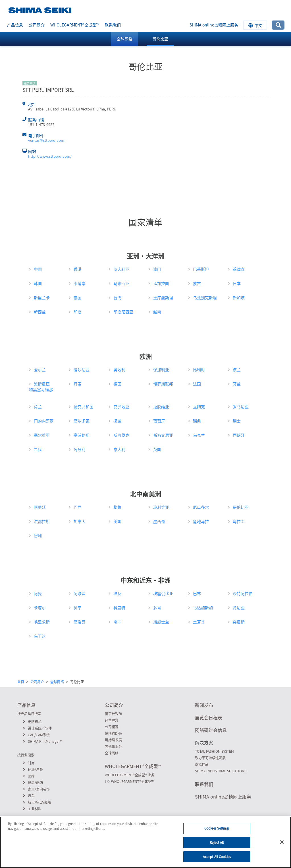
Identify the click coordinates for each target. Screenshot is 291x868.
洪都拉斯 (42, 521)
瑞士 (237, 421)
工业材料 (32, 809)
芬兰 (237, 384)
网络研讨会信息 (211, 730)
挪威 (117, 421)
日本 (237, 283)
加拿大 (80, 521)
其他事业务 (113, 746)
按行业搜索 (26, 755)
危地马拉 (201, 521)
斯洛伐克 (121, 435)
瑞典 (197, 421)
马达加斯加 (203, 608)
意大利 (119, 449)
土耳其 (199, 622)
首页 (21, 682)
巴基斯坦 (201, 269)
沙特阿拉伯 (243, 593)
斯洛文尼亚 (163, 435)
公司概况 (112, 727)
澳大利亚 (121, 269)
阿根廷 (40, 507)
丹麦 (78, 384)
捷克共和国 (84, 407)
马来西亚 (121, 283)
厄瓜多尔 (201, 507)
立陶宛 (199, 407)
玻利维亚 (161, 507)
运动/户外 (33, 769)
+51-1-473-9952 (41, 125)
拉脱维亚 (161, 407)
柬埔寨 (80, 283)
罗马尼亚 (241, 407)
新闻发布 (204, 705)
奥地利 (119, 370)
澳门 (157, 269)
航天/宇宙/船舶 (37, 802)
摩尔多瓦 (82, 421)
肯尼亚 (239, 608)
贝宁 (78, 608)
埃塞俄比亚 (163, 593)
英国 (157, 449)
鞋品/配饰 (33, 783)
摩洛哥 (80, 622)
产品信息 (15, 25)
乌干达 (40, 636)
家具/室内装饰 (36, 789)
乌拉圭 (239, 521)
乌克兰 (199, 435)
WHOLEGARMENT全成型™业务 (130, 775)
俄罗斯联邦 (163, 384)
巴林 (197, 593)
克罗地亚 (121, 407)
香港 (78, 269)
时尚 (29, 763)
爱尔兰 (40, 370)
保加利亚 (161, 370)
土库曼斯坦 (163, 297)
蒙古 (197, 283)
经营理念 (112, 720)
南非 (117, 622)
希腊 (38, 449)
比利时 (199, 370)
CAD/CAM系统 (36, 735)
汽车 (29, 796)
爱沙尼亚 (82, 370)
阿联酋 (80, 593)
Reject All (217, 847)
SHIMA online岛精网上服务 (214, 25)
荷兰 (38, 407)
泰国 (78, 297)
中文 (255, 25)
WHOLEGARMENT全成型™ (75, 25)
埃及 (117, 593)
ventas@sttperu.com (46, 140)
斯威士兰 (161, 622)
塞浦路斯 (82, 435)
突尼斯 (239, 622)
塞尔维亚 (42, 435)
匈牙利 (80, 449)
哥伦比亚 (160, 39)
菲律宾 (239, 269)
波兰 (237, 370)
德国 (117, 384)
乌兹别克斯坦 (205, 297)
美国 (117, 521)
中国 (38, 269)
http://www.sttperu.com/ (50, 156)
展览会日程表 (209, 717)
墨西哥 (159, 521)
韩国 (38, 283)
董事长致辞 (113, 714)
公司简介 (37, 25)
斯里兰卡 (42, 297)
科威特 (119, 608)
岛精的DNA (113, 733)
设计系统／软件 (37, 728)
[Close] (282, 847)
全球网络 (124, 39)
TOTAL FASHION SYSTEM (214, 751)
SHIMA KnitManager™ (43, 741)
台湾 (117, 297)
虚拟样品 (202, 764)
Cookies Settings (217, 833)
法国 (197, 384)
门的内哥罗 (44, 421)
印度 (78, 312)
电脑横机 (32, 722)
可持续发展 (113, 740)
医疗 (29, 776)
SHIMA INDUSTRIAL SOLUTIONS (221, 771)
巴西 (78, 507)
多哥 (157, 608)
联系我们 (113, 25)
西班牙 (239, 435)
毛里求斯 (42, 622)
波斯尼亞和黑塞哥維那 (41, 387)
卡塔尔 (40, 608)
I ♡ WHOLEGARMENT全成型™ (129, 781)
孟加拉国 (161, 283)
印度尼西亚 (123, 312)
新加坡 (239, 297)
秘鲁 (117, 507)
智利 (38, 535)
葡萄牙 (159, 421)
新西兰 (40, 312)
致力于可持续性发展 (210, 758)
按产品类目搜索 (29, 714)
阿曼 (38, 593)
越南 (157, 312)
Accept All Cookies (217, 861)
